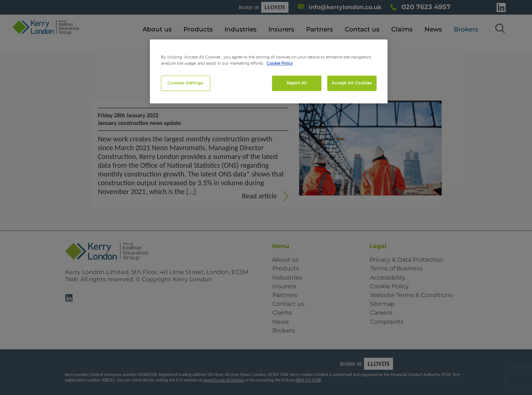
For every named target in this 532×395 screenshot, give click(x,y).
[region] (269, 71)
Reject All (297, 83)
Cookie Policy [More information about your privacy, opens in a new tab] (280, 63)
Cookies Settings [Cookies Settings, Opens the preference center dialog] (185, 83)
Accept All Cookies (352, 83)
